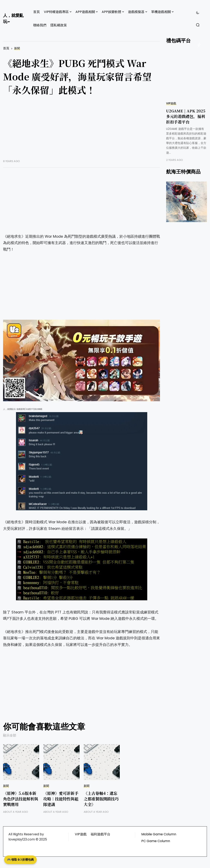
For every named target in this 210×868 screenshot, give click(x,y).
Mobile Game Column (159, 834)
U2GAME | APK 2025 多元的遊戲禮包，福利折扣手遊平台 (186, 116)
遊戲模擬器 (136, 12)
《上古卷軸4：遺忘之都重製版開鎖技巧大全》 (101, 799)
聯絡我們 (40, 25)
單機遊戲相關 (161, 12)
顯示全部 (10, 735)
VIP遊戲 (171, 103)
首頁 (37, 12)
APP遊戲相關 (85, 12)
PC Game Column (156, 841)
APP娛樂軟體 (111, 12)
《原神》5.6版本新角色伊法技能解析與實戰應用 (21, 799)
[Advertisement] (82, 131)
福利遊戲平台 (100, 834)
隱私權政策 (59, 25)
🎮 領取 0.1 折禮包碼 (20, 860)
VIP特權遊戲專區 (56, 12)
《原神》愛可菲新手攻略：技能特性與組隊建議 (61, 799)
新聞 (17, 48)
